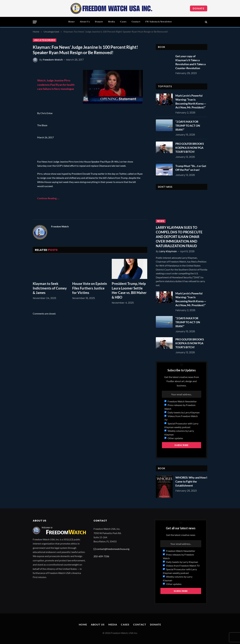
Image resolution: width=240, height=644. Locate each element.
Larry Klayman (168, 251)
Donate (199, 8)
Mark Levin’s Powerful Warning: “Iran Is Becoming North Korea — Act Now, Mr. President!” (191, 101)
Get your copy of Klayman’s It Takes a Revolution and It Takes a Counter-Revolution (190, 62)
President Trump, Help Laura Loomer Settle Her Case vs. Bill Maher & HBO (129, 290)
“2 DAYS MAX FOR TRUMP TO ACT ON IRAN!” (188, 126)
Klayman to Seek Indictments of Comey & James (50, 288)
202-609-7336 (101, 556)
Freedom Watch (53, 60)
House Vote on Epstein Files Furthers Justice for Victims (90, 288)
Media (112, 22)
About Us (85, 22)
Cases (123, 22)
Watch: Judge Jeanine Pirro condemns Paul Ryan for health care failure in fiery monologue (56, 84)
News (161, 221)
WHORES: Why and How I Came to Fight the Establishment (191, 481)
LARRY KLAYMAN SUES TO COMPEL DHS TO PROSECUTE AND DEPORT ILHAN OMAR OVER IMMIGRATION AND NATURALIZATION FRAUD (179, 237)
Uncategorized (45, 40)
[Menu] (35, 22)
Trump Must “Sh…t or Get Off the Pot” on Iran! (191, 168)
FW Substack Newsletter (159, 22)
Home (71, 22)
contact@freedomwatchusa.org (113, 549)
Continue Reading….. (48, 198)
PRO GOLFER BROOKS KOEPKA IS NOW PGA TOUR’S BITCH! (190, 148)
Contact (136, 22)
